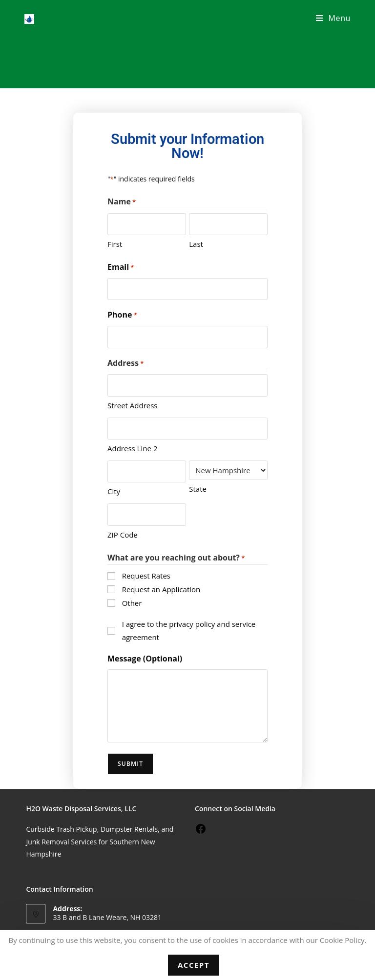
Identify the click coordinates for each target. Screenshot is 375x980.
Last (196, 244)
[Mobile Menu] (333, 18)
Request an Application (161, 588)
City (114, 490)
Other (132, 601)
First (115, 244)
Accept (194, 965)
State (198, 488)
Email (121, 267)
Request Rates (146, 575)
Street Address (132, 404)
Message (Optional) (145, 657)
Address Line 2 (132, 447)
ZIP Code (123, 533)
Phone (122, 315)
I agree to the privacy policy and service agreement (189, 629)
